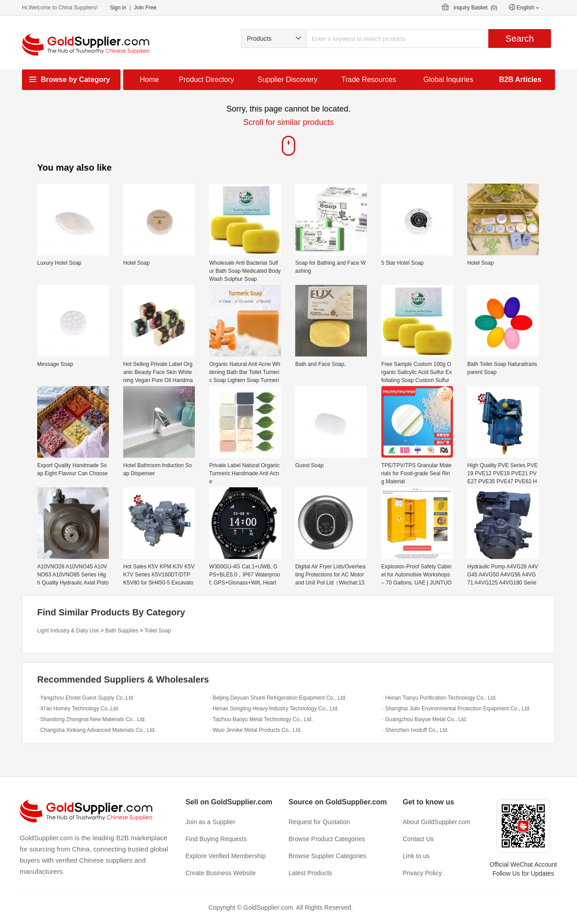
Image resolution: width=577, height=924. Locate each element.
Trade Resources (369, 80)
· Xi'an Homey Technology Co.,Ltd (78, 709)
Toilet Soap (157, 631)
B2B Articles (520, 80)
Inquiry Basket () (476, 8)
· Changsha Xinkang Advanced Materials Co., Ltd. (97, 730)
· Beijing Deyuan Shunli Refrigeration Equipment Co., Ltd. (278, 698)
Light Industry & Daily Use (68, 631)
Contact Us (418, 839)
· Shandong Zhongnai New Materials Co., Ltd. (92, 719)
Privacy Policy (422, 873)
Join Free (145, 8)
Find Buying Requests (216, 839)
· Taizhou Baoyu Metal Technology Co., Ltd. (261, 719)
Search (519, 39)
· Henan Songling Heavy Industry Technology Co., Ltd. (274, 709)
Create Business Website (221, 873)
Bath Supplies (122, 631)
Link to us (416, 856)
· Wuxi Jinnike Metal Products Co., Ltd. (256, 730)
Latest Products (310, 873)
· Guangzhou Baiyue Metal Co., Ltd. (425, 719)
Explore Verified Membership (226, 856)
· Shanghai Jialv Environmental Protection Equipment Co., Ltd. (456, 709)
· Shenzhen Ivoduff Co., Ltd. (416, 730)
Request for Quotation (319, 822)
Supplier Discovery (287, 80)
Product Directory (207, 80)
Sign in (118, 8)
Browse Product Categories (327, 839)
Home (149, 80)
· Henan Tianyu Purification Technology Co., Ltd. (439, 698)
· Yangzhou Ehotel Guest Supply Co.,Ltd (85, 698)
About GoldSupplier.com (437, 822)
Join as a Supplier (210, 822)
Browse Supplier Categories (327, 856)
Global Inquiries (448, 80)
